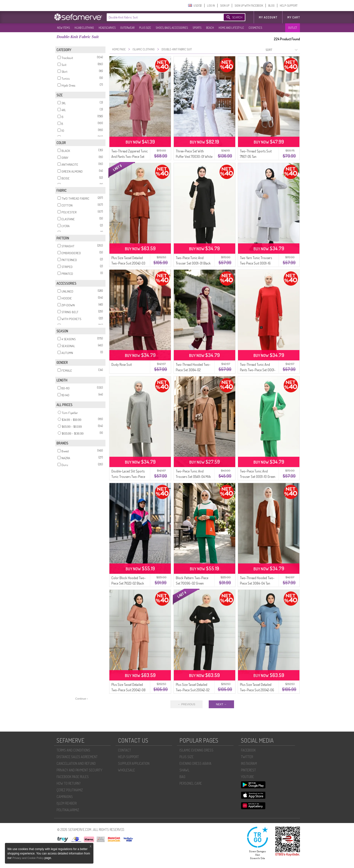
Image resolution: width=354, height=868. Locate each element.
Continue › (81, 699)
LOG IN (211, 6)
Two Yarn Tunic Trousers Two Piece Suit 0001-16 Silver (256, 263)
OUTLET (293, 28)
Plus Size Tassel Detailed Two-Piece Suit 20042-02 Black (193, 690)
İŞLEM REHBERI (67, 803)
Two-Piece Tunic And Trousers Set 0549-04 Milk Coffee (193, 477)
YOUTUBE (247, 777)
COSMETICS (255, 28)
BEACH (210, 28)
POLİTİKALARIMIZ (68, 810)
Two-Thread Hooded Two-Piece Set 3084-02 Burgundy (193, 370)
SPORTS (197, 28)
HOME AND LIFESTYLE (231, 28)
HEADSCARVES (107, 28)
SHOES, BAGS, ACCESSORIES (172, 28)
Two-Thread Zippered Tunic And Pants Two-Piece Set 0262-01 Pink (130, 156)
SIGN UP (225, 6)
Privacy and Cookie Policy (29, 858)
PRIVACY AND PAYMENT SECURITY (79, 770)
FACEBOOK (248, 750)
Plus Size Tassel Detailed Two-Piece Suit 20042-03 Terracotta (128, 263)
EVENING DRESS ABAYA (195, 763)
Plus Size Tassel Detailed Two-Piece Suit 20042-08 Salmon (128, 690)
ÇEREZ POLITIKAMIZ (70, 790)
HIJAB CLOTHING (84, 28)
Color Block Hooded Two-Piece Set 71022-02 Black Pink (129, 583)
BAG (182, 777)
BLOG (271, 6)
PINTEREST (248, 770)
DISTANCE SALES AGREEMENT (77, 757)
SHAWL (184, 770)
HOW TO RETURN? (68, 783)
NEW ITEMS (63, 28)
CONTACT (125, 750)
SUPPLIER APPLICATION (134, 763)
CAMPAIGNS (65, 797)
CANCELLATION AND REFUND (76, 763)
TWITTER (247, 757)
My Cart (294, 17)
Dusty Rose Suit (122, 364)
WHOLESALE (126, 770)
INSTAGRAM (249, 763)
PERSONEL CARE (191, 783)
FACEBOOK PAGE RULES (73, 777)
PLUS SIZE (145, 28)
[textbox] (160, 17)
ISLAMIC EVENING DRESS (196, 750)
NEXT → (221, 704)
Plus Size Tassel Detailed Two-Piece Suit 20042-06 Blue (257, 690)
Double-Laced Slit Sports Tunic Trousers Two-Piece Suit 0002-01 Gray (128, 477)
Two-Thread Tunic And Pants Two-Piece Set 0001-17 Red (258, 370)
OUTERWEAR (127, 28)
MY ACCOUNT (268, 17)
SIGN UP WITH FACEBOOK (249, 6)
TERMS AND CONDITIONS (73, 750)
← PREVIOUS (186, 704)
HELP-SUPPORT (289, 6)
